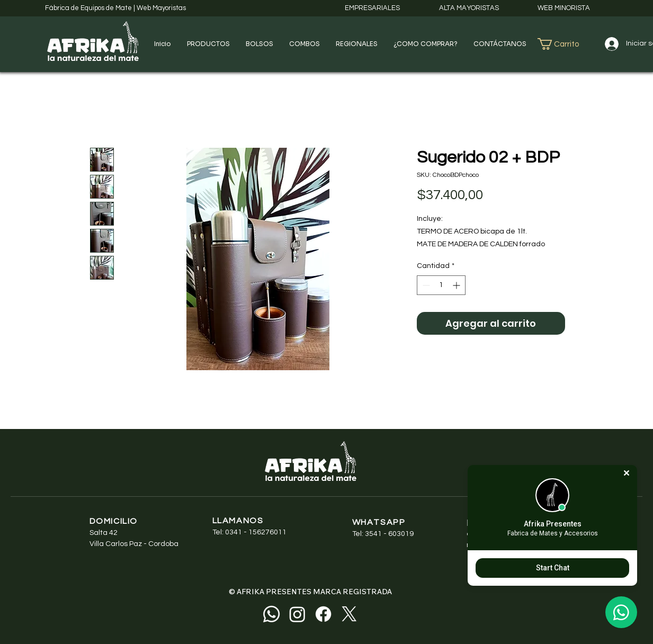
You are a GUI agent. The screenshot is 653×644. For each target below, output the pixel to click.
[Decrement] (425, 285)
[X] (349, 614)
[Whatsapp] (271, 614)
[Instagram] (297, 614)
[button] (208, 44)
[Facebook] (323, 614)
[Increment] (457, 285)
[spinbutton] (441, 285)
